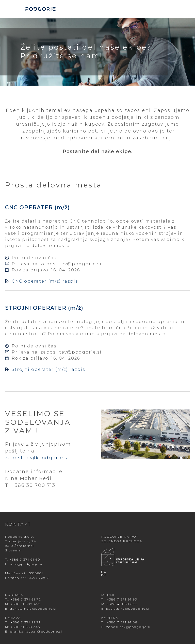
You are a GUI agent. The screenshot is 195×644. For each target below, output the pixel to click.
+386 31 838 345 (25, 627)
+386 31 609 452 (26, 604)
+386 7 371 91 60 (25, 559)
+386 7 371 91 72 (26, 599)
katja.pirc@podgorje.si (128, 609)
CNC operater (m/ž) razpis (42, 281)
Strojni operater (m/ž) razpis (45, 369)
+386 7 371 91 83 (122, 599)
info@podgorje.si (26, 564)
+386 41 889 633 (122, 604)
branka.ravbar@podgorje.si (36, 631)
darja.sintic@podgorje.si (33, 609)
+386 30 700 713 (33, 485)
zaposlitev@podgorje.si (71, 264)
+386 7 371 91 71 (26, 622)
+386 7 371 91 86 (122, 622)
